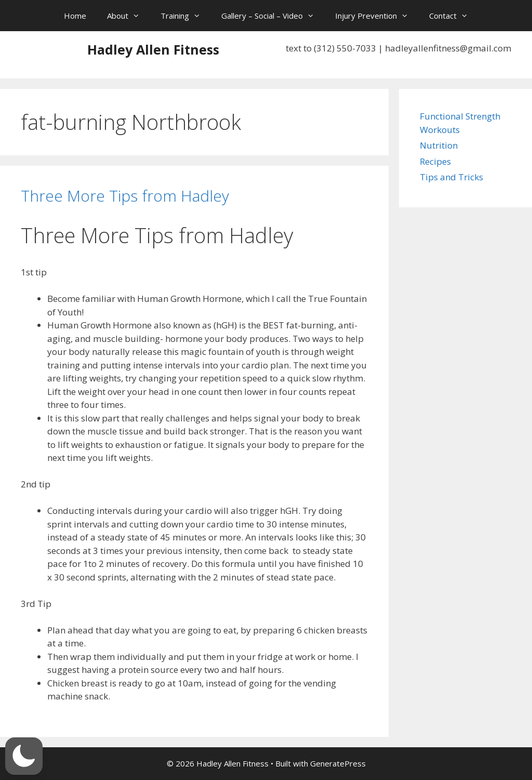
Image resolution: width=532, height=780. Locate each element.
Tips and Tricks (451, 177)
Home (75, 16)
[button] (24, 756)
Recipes (435, 161)
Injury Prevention (377, 16)
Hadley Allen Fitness (153, 49)
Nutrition (439, 145)
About (129, 16)
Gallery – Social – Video (273, 16)
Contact (454, 16)
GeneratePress (338, 763)
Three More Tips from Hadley (125, 196)
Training (186, 16)
